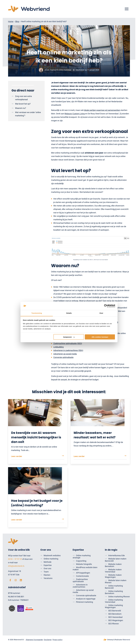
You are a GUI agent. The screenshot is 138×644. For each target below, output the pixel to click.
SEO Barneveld (115, 611)
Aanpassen (69, 337)
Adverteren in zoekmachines (80, 586)
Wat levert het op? (23, 104)
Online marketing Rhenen (119, 597)
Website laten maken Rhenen (116, 581)
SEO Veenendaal (115, 617)
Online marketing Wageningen (114, 606)
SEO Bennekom (115, 614)
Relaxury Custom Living (75, 114)
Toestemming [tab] (37, 313)
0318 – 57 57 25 (15, 559)
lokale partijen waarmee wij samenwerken (102, 110)
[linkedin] (21, 580)
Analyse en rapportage (86, 599)
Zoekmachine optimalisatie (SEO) (68, 343)
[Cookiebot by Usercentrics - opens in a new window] (106, 306)
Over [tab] (101, 313)
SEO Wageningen (116, 620)
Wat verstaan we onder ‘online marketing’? (28, 114)
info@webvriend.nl (16, 566)
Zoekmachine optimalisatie (80, 580)
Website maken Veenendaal (113, 571)
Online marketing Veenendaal (114, 601)
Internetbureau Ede (116, 555)
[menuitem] (127, 9)
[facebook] (10, 580)
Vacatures (48, 578)
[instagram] (16, 580)
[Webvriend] (29, 9)
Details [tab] (69, 313)
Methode (48, 562)
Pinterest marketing (84, 602)
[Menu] (127, 9)
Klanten (47, 575)
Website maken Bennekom (113, 565)
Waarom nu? (21, 108)
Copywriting (81, 561)
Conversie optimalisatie (63, 357)
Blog (17, 21)
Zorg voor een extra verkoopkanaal (23, 98)
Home (11, 21)
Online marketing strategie (82, 557)
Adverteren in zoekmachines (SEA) (68, 350)
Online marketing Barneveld (114, 587)
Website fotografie (84, 564)
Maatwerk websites (52, 555)
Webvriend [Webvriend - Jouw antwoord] (126, 640)
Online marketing (51, 559)
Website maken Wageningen (113, 576)
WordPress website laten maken (85, 568)
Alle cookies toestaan (100, 337)
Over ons (47, 568)
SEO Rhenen (114, 624)
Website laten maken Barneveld (116, 560)
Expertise (48, 565)
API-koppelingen (83, 573)
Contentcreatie (82, 576)
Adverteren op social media (65, 354)
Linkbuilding (58, 347)
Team (46, 572)
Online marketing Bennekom (114, 592)
